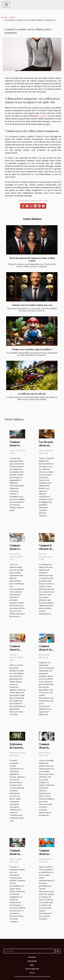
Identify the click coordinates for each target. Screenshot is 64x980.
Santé (32, 965)
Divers (12, 17)
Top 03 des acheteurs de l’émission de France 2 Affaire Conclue (32, 259)
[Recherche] (29, 951)
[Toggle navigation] (6, 5)
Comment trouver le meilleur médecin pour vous (32, 305)
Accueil (4, 17)
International (32, 961)
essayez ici (44, 116)
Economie (32, 957)
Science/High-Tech (32, 969)
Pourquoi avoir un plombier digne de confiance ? (32, 349)
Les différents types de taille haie (32, 394)
